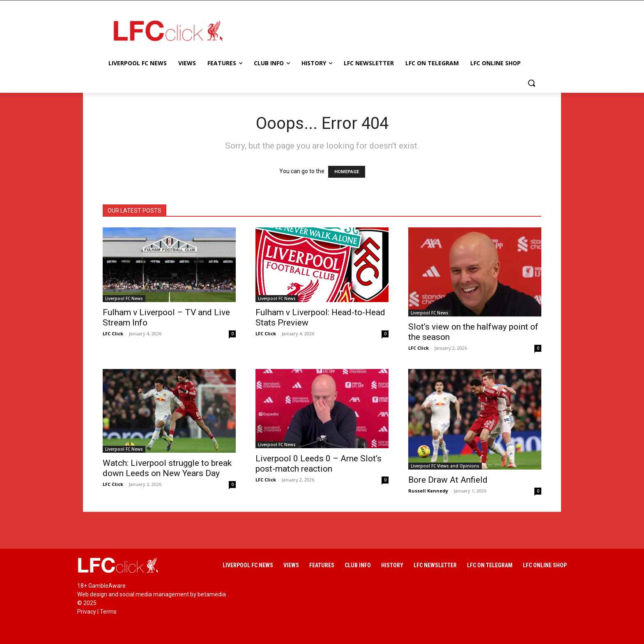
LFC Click (113, 333)
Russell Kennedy (428, 491)
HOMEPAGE (347, 172)
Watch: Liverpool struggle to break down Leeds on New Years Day (167, 468)
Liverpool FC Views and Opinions (445, 466)
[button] (531, 83)
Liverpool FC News (124, 298)
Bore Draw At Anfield (448, 480)
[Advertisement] (388, 30)
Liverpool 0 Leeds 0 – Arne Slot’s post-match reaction (319, 464)
